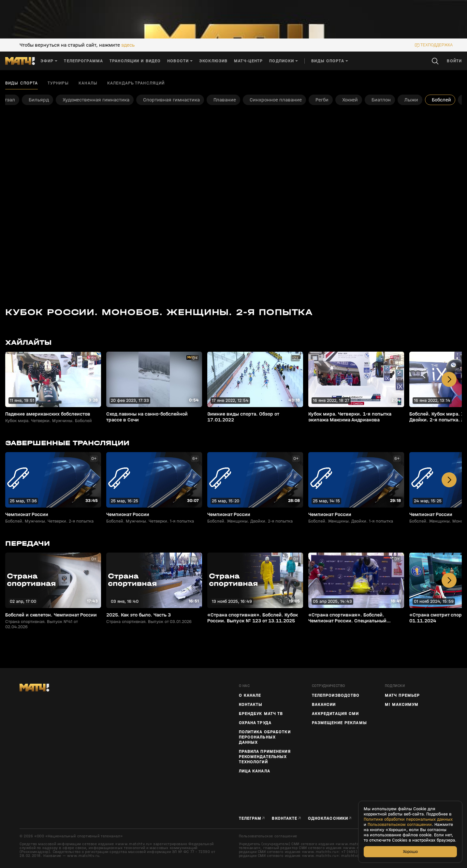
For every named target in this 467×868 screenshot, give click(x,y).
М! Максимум (402, 705)
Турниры (58, 83)
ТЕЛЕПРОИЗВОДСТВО (336, 695)
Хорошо (410, 852)
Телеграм (250, 818)
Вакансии (324, 705)
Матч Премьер (402, 695)
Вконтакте (285, 818)
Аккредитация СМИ (336, 714)
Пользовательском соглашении (400, 825)
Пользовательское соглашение (268, 836)
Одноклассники (328, 818)
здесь (128, 45)
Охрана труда (255, 723)
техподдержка (437, 45)
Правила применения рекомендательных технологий (265, 757)
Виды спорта (22, 83)
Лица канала (255, 771)
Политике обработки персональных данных (408, 819)
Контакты (251, 705)
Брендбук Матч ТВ (261, 714)
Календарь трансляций (136, 83)
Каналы (88, 83)
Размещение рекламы (339, 723)
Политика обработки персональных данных (265, 737)
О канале (250, 695)
